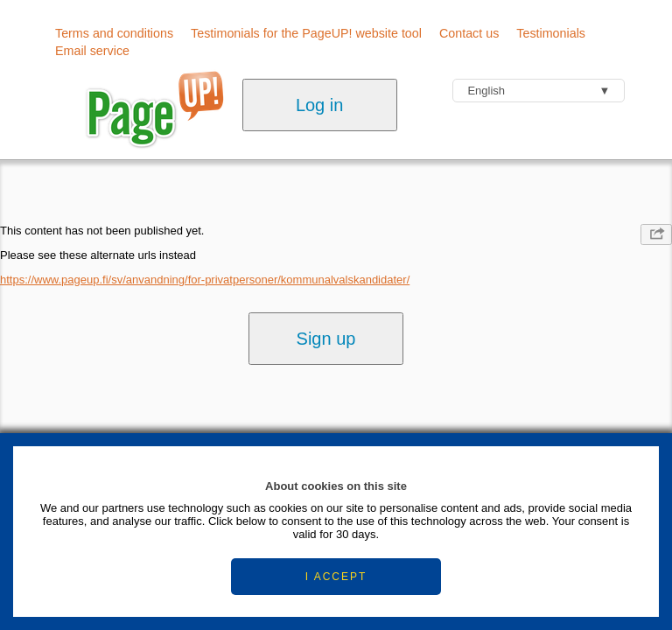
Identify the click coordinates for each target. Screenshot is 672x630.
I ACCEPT (336, 577)
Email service (92, 51)
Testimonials (551, 33)
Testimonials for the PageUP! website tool (306, 33)
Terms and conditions (114, 33)
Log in (320, 105)
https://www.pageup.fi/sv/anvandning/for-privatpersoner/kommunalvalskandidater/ (205, 280)
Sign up (326, 339)
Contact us (469, 33)
